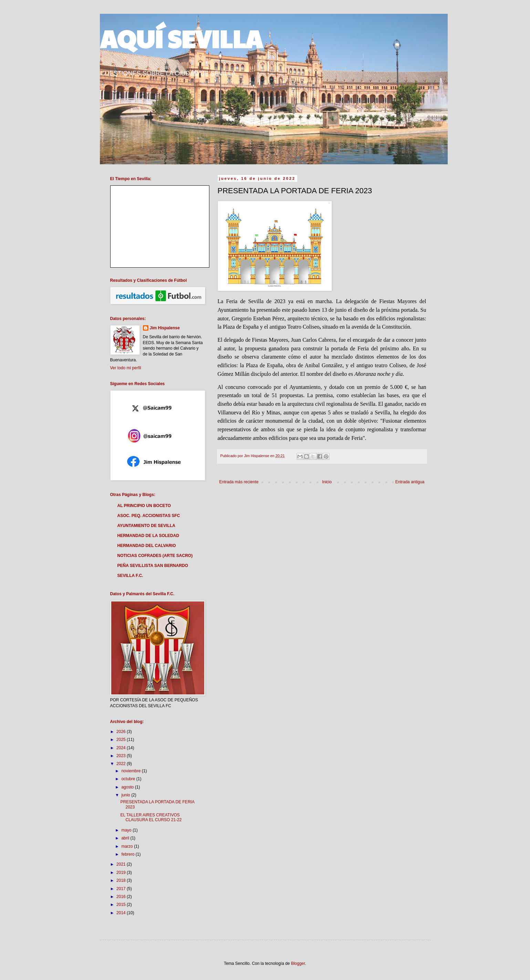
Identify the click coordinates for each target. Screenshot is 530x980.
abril (126, 838)
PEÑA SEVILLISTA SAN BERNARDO (153, 566)
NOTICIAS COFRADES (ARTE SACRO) (155, 556)
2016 (122, 897)
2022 (122, 764)
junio (126, 795)
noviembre (131, 771)
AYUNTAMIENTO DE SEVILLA (146, 526)
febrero (128, 854)
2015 (122, 905)
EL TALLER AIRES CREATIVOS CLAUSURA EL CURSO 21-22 (151, 817)
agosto (128, 787)
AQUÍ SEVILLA (181, 38)
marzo (128, 846)
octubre (129, 779)
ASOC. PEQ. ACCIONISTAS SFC (149, 516)
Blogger (298, 963)
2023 (122, 756)
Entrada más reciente (239, 482)
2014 (122, 913)
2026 (122, 732)
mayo (127, 830)
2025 (122, 740)
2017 (122, 889)
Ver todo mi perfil (126, 368)
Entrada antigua (410, 482)
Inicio (327, 482)
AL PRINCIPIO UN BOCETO (144, 506)
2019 (122, 873)
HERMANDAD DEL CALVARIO (147, 546)
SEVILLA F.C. (130, 576)
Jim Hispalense (165, 328)
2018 (122, 880)
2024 (122, 748)
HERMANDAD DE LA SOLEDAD (148, 536)
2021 (122, 864)
